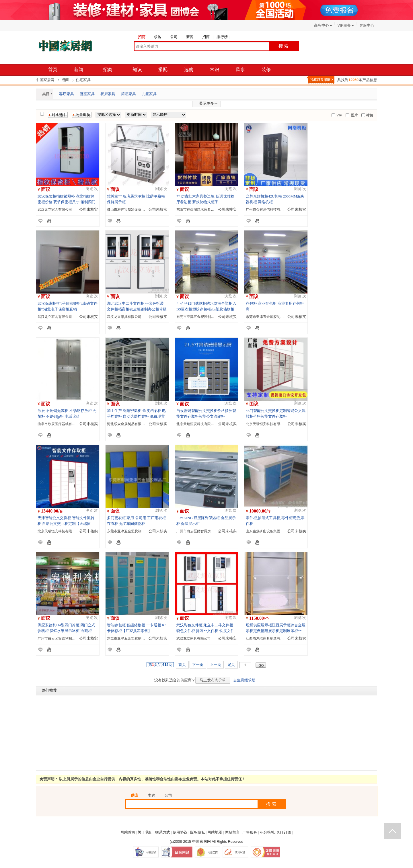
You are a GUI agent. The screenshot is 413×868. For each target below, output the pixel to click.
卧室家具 (87, 94)
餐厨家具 (108, 94)
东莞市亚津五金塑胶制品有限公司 (202, 317)
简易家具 (128, 94)
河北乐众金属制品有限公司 (128, 424)
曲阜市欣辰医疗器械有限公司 (60, 424)
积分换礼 (267, 832)
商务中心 (322, 26)
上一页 (215, 665)
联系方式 (163, 832)
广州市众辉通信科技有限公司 (268, 210)
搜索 (284, 46)
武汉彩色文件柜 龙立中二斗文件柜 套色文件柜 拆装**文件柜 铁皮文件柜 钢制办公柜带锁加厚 (205, 631)
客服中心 (367, 26)
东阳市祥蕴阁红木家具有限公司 (200, 210)
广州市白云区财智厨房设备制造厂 (202, 531)
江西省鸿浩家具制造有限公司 (268, 638)
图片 (353, 115)
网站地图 (215, 832)
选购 (189, 70)
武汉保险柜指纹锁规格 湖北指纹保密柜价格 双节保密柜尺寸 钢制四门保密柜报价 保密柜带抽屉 (67, 202)
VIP (339, 115)
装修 (266, 70)
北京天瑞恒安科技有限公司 (197, 424)
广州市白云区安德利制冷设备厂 (62, 638)
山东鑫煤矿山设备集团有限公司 (270, 531)
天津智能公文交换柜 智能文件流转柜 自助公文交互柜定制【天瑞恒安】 (66, 524)
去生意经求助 (244, 680)
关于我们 (145, 832)
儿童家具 (149, 94)
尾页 (231, 665)
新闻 (190, 37)
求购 (158, 37)
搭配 (163, 70)
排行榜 (222, 37)
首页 (53, 70)
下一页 (198, 665)
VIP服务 (344, 26)
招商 (142, 37)
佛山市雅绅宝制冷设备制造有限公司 (135, 210)
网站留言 (232, 832)
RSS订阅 (284, 832)
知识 (137, 70)
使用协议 (180, 832)
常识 (215, 70)
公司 (174, 37)
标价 (369, 115)
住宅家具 (83, 80)
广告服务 (250, 832)
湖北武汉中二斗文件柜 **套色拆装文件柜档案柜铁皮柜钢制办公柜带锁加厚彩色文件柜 (137, 309)
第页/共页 (160, 665)
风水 (240, 70)
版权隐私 (198, 832)
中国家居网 (45, 80)
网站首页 (128, 832)
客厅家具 (67, 94)
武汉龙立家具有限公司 (55, 210)
